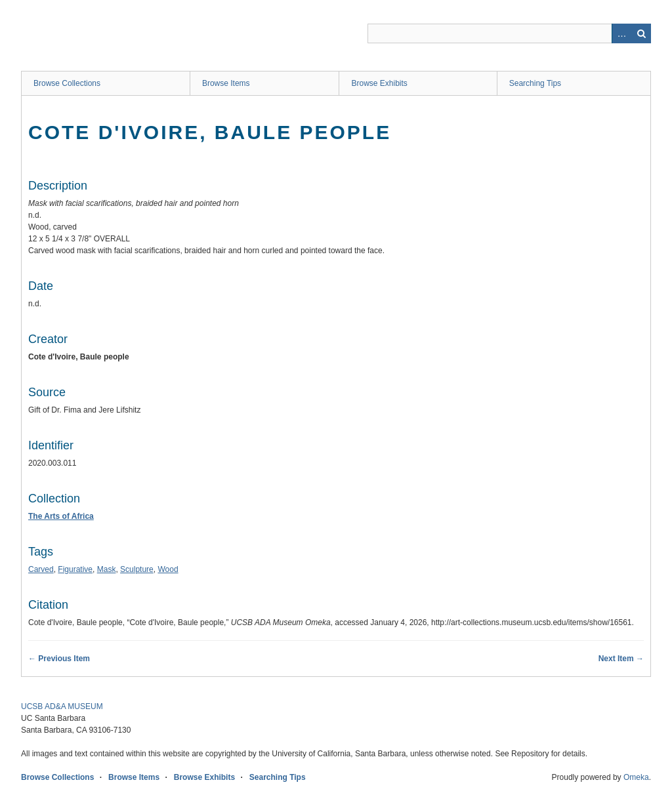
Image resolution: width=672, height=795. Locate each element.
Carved (41, 569)
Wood (168, 569)
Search (641, 33)
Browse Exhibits (379, 83)
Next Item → (621, 659)
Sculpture (137, 569)
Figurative (75, 569)
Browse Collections (67, 83)
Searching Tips (535, 83)
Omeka (636, 777)
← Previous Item (59, 659)
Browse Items (226, 83)
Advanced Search (621, 33)
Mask (107, 569)
